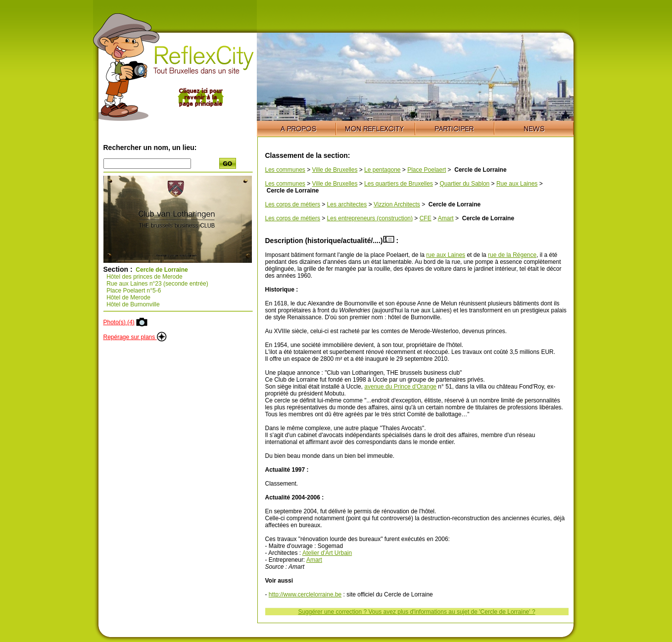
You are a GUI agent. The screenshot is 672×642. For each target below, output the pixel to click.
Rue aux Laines (517, 184)
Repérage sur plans (135, 337)
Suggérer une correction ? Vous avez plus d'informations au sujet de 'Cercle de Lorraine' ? (416, 612)
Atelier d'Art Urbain (327, 553)
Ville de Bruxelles (335, 170)
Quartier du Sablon (465, 184)
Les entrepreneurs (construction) (370, 218)
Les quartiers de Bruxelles (399, 184)
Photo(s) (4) (119, 322)
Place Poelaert (427, 170)
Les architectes (347, 204)
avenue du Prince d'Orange (400, 387)
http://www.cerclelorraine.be (305, 594)
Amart (446, 218)
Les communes (285, 170)
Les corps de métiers (293, 204)
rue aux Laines (446, 255)
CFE (426, 218)
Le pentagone (382, 170)
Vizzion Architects (397, 204)
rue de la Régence (512, 255)
